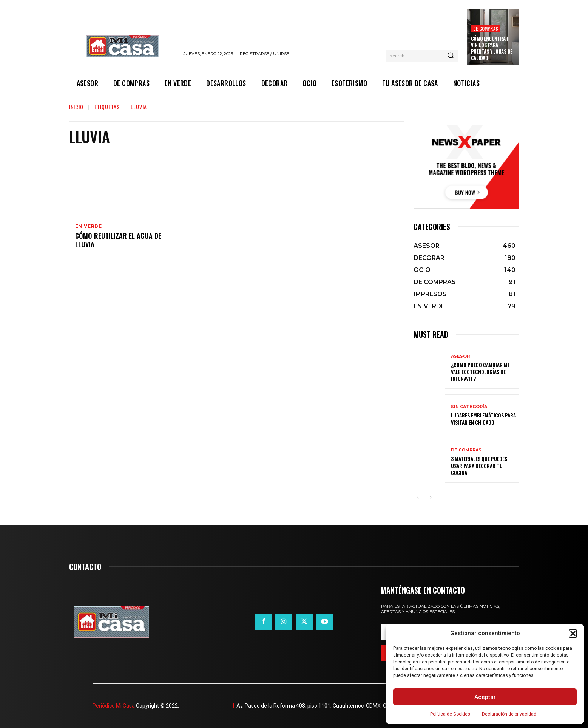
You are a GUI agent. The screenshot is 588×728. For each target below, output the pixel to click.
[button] (573, 634)
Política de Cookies (450, 714)
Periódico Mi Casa (114, 706)
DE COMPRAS (486, 29)
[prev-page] (418, 498)
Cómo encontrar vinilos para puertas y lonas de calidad (492, 48)
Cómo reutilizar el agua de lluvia (118, 241)
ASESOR (460, 356)
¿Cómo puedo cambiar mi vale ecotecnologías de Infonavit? (480, 372)
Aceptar (485, 697)
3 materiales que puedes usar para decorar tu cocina (479, 465)
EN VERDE (89, 226)
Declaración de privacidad (509, 714)
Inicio (76, 107)
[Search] (451, 56)
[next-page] (430, 498)
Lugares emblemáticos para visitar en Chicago (483, 418)
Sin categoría (469, 407)
